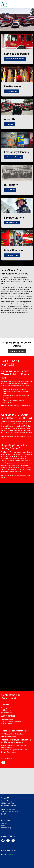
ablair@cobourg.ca (8, 748)
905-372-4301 (11, 810)
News (3, 826)
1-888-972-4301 (13, 812)
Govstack (10, 854)
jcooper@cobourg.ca (9, 752)
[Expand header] (31, 4)
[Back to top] (17, 863)
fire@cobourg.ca (7, 719)
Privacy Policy (6, 828)
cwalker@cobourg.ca (9, 736)
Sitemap (4, 823)
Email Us (4, 814)
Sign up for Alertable (17, 351)
